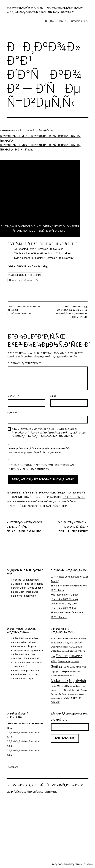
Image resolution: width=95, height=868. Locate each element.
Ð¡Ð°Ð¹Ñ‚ (13, 413)
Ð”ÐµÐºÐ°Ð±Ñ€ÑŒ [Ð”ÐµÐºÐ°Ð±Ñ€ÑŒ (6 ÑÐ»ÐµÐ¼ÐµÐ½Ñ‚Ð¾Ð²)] (63, 698)
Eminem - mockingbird (25, 596)
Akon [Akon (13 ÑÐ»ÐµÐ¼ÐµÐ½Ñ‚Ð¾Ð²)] (73, 638)
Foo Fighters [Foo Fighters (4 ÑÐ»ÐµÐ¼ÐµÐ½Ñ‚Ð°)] (75, 662)
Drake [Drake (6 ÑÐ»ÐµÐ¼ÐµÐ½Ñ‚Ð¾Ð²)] (53, 656)
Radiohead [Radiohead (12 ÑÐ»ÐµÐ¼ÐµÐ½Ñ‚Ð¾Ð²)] (72, 686)
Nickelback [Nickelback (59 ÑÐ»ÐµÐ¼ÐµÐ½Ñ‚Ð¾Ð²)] (60, 681)
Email (54, 396)
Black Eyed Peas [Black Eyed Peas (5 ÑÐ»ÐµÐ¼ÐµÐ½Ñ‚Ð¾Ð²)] (69, 643)
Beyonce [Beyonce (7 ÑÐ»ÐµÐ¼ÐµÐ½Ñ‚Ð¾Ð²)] (82, 639)
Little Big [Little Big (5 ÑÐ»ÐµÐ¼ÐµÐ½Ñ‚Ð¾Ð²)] (72, 672)
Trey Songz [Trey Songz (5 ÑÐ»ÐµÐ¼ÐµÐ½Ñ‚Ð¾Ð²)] (83, 694)
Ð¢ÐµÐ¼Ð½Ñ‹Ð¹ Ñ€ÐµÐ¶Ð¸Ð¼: (73, 864)
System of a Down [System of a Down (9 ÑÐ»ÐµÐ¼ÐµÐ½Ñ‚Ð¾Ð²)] (59, 694)
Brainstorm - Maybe (23, 679)
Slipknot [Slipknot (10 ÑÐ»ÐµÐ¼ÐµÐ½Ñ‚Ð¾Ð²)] (67, 690)
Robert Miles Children (24, 642)
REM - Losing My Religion (26, 671)
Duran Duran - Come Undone (28, 588)
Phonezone (12, 767)
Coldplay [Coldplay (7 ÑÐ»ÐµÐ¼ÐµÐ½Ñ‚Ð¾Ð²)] (65, 647)
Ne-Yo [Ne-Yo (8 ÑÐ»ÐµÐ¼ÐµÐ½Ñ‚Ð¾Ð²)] (72, 676)
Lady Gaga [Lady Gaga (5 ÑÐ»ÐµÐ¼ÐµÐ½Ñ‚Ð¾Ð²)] (55, 672)
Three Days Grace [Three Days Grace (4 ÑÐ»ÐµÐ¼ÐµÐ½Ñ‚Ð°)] (73, 694)
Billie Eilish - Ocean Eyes (26, 592)
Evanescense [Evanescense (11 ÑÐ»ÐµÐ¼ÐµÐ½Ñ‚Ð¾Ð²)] (64, 661)
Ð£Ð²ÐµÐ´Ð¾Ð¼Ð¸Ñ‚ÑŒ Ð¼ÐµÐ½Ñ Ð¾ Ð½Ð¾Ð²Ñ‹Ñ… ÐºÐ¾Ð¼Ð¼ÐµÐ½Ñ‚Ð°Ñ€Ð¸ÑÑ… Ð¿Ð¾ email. (40, 451)
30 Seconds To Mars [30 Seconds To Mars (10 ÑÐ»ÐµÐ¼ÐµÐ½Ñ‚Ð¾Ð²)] (60, 639)
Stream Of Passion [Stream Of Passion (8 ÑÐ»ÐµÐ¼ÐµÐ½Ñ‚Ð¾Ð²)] (80, 690)
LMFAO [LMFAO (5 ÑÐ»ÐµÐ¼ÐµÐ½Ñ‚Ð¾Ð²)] (79, 672)
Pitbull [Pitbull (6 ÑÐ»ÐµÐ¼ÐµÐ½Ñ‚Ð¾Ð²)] (63, 686)
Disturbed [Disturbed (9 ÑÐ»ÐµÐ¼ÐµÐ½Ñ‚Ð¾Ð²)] (73, 651)
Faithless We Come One (26, 675)
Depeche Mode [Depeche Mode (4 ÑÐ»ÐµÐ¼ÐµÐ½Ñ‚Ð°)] (63, 651)
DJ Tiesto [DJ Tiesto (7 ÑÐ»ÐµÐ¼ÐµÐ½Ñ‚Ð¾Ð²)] (81, 651)
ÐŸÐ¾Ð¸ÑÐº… (59, 720)
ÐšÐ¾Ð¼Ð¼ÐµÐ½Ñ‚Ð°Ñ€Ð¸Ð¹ (25, 363)
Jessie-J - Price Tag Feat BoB (28, 584)
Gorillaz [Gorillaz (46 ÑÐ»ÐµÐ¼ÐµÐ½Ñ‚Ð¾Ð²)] (56, 666)
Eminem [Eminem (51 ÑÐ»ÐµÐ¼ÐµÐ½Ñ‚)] (62, 656)
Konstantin (27, 314)
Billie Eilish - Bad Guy (24, 654)
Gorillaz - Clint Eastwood (26, 580)
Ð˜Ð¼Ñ (13, 396)
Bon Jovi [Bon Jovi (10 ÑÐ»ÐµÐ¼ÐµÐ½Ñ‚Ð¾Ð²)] (79, 643)
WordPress (51, 792)
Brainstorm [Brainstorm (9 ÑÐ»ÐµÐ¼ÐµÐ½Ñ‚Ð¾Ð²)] (56, 647)
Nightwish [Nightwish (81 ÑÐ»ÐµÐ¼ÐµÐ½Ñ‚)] (77, 681)
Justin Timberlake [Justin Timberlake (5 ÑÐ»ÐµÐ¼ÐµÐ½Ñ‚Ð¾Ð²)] (69, 667)
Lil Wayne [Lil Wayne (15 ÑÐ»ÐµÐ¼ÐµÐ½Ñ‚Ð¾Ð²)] (64, 671)
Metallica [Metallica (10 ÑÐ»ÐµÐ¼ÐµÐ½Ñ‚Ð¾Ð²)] (65, 676)
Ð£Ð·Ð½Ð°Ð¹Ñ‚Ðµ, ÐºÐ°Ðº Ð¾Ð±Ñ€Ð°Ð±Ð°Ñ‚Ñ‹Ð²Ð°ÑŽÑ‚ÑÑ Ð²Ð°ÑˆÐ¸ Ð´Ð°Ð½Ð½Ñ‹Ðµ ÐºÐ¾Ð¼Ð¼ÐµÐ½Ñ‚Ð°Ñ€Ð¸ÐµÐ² (46, 501)
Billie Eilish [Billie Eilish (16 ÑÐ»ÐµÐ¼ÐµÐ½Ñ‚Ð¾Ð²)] (57, 643)
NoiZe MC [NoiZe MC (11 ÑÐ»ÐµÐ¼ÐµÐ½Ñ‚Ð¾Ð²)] (56, 686)
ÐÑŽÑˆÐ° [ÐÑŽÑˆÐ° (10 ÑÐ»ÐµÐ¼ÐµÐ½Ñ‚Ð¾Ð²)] (76, 698)
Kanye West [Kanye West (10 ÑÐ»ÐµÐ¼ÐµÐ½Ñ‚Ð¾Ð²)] (81, 667)
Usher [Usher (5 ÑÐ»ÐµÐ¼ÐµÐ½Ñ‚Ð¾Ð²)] (53, 698)
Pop (86, 306)
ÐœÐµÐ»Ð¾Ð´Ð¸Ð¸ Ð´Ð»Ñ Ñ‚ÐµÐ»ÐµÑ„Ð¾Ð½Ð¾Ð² (45, 8)
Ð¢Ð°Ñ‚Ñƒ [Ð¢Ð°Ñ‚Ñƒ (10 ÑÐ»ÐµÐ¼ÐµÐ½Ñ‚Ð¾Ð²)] (55, 702)
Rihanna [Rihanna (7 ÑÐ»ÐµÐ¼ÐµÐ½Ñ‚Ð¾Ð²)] (60, 690)
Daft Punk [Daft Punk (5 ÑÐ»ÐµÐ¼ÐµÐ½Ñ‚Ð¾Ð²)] (72, 647)
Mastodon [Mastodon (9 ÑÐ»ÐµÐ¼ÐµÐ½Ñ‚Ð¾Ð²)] (55, 676)
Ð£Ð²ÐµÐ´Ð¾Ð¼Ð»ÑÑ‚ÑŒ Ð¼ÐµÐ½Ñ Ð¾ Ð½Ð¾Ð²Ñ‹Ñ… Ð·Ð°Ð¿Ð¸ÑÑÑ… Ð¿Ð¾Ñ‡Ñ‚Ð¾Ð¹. (43, 467)
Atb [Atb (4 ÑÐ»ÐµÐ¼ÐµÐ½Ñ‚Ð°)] (77, 639)
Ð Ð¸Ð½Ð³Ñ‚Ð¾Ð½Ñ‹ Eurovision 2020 (67, 21)
